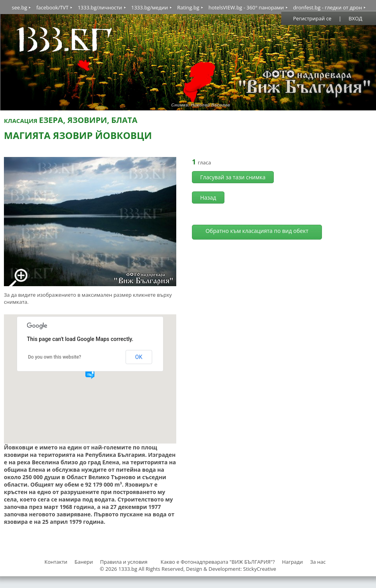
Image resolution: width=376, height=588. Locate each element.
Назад (208, 198)
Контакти (56, 562)
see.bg (19, 7)
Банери (84, 562)
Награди (292, 562)
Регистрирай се (312, 18)
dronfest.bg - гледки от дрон (327, 7)
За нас (318, 562)
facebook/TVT (52, 7)
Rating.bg (188, 7)
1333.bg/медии (150, 7)
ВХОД (355, 18)
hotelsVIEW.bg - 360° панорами (246, 7)
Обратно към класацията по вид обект (257, 231)
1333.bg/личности (100, 7)
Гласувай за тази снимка (233, 177)
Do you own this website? (55, 357)
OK (139, 357)
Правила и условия (124, 562)
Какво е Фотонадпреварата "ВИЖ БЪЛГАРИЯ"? (218, 562)
